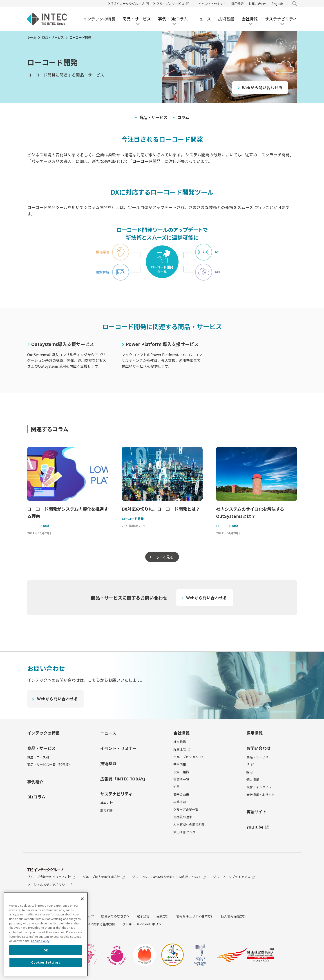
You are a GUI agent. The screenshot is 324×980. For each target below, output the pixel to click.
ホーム (32, 37)
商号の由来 (181, 795)
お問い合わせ (258, 4)
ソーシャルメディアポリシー (50, 885)
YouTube (258, 827)
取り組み (107, 811)
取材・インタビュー (261, 787)
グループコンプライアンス (234, 877)
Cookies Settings (46, 962)
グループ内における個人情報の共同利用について (169, 877)
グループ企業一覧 (186, 810)
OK (46, 950)
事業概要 (180, 802)
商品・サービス (53, 37)
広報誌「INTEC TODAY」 (124, 779)
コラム (183, 117)
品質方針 (163, 917)
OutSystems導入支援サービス (63, 344)
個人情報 (253, 780)
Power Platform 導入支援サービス (162, 344)
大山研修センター (186, 832)
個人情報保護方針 (234, 917)
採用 (250, 772)
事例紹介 (35, 782)
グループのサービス (173, 4)
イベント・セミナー (212, 4)
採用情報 (237, 4)
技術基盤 (226, 19)
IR (250, 765)
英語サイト (257, 812)
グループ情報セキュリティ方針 (51, 877)
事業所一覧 (181, 780)
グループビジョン (188, 757)
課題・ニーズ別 (38, 757)
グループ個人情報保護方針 (104, 877)
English (277, 4)
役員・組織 (181, 772)
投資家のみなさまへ (115, 917)
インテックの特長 (99, 19)
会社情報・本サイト (261, 795)
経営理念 (182, 750)
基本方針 (107, 803)
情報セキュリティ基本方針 (195, 917)
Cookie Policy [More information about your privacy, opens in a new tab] (40, 941)
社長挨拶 (180, 742)
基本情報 (180, 765)
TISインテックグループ (130, 4)
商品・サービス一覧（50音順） (49, 765)
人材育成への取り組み (189, 825)
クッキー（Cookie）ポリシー (144, 924)
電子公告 (143, 917)
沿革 (177, 787)
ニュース (203, 19)
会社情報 (181, 733)
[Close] (82, 899)
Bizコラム (36, 797)
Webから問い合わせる (262, 87)
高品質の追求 (183, 817)
